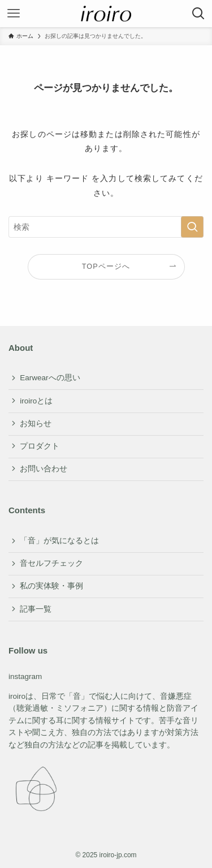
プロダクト (40, 446)
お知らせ (36, 424)
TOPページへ (106, 267)
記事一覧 (36, 609)
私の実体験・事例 (51, 586)
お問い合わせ (44, 469)
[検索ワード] (106, 227)
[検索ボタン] (198, 14)
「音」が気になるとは (59, 541)
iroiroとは (36, 401)
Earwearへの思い (50, 378)
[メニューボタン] (14, 14)
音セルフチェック (51, 563)
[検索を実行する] (192, 227)
